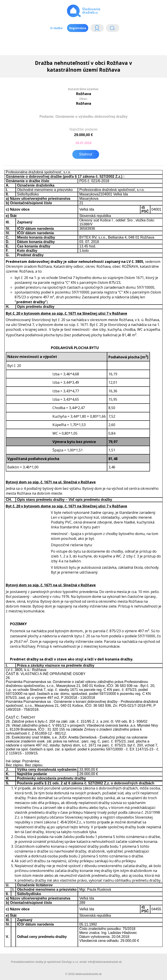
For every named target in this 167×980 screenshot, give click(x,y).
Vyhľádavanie (113, 29)
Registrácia (78, 28)
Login (97, 29)
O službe (56, 28)
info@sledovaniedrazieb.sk (105, 962)
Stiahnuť (86, 154)
